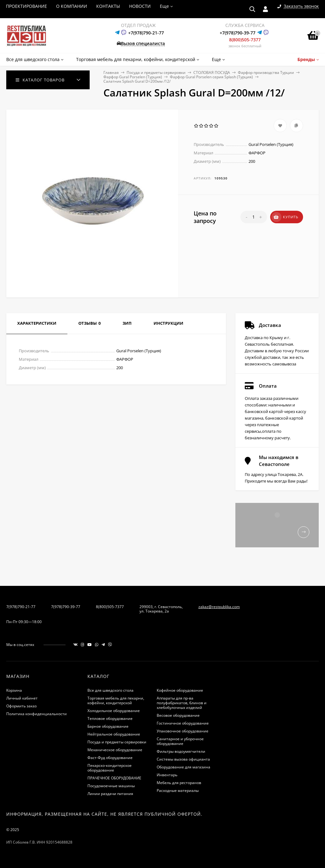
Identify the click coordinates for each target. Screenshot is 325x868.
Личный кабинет (22, 698)
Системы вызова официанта (183, 759)
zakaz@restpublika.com (219, 607)
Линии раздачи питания (110, 794)
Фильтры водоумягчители (181, 751)
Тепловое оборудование (110, 718)
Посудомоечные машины (111, 786)
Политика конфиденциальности (37, 714)
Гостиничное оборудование (183, 723)
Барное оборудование (108, 726)
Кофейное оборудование (180, 690)
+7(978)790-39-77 (238, 33)
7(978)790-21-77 (21, 607)
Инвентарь (167, 775)
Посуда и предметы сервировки (156, 72)
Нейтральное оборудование (114, 734)
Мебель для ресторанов (179, 783)
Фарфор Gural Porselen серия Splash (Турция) (211, 77)
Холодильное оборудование (114, 711)
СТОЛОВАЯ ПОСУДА (212, 72)
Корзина (14, 690)
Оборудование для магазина (183, 767)
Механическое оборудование (115, 750)
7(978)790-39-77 (66, 607)
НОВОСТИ (140, 6)
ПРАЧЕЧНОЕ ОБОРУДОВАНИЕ (114, 778)
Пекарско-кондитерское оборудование (110, 768)
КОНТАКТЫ (108, 6)
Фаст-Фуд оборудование (110, 758)
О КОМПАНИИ (72, 6)
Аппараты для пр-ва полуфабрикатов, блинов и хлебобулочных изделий (182, 703)
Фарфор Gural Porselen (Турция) (133, 77)
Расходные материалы (178, 790)
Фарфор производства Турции (266, 72)
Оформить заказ (21, 706)
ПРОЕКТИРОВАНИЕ (26, 6)
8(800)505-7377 (245, 40)
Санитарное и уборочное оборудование (180, 741)
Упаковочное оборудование (183, 731)
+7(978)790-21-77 (146, 33)
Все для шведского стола (110, 690)
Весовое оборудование (178, 715)
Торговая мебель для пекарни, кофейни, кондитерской (116, 700)
